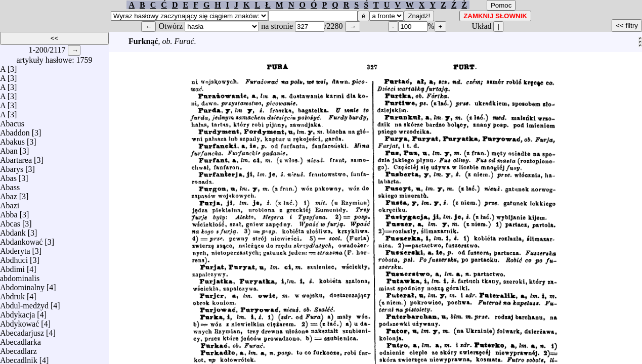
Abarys (12, 167)
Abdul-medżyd (24, 303)
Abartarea (16, 157)
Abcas (10, 221)
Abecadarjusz (22, 330)
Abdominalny (22, 285)
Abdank (13, 230)
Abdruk (12, 294)
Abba (9, 212)
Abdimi (12, 267)
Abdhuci (14, 258)
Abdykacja (17, 312)
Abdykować (19, 321)
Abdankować (21, 239)
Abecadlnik (19, 358)
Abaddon (15, 130)
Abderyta (15, 248)
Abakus (12, 139)
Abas (8, 176)
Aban (9, 148)
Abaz (9, 194)
